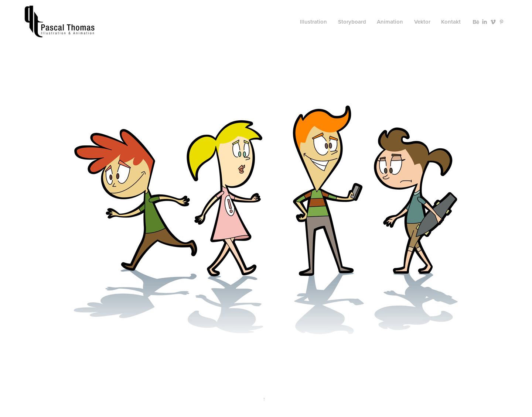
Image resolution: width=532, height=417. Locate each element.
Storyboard (352, 22)
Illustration (313, 22)
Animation (390, 22)
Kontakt (451, 22)
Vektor (422, 22)
